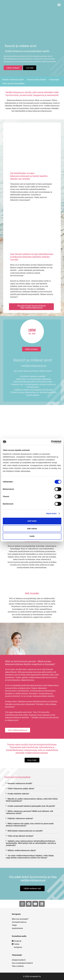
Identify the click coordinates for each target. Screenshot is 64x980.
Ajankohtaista (17, 928)
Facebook (17, 941)
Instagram (17, 947)
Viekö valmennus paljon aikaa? (21, 788)
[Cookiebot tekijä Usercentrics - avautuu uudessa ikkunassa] (51, 442)
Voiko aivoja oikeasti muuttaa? (20, 836)
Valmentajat (54, 79)
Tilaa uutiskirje (18, 966)
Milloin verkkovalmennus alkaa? (22, 850)
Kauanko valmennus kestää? (20, 783)
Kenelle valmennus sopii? (13, 79)
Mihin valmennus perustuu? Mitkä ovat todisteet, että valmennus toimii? (29, 812)
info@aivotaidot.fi (19, 960)
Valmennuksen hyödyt (36, 79)
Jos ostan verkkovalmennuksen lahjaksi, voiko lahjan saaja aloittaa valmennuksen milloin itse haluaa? (30, 857)
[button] (59, 5)
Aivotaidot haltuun (19, 922)
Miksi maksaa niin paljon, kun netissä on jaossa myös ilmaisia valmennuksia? (30, 824)
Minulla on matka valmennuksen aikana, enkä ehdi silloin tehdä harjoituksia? (32, 800)
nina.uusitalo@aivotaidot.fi (22, 963)
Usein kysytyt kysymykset (13, 83)
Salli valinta (32, 529)
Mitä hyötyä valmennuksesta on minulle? (25, 831)
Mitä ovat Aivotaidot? (20, 919)
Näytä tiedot (51, 513)
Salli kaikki (32, 521)
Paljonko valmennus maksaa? (20, 818)
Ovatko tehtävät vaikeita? (18, 794)
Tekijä (14, 925)
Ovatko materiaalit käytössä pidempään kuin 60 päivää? (31, 806)
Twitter (16, 944)
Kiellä (32, 536)
